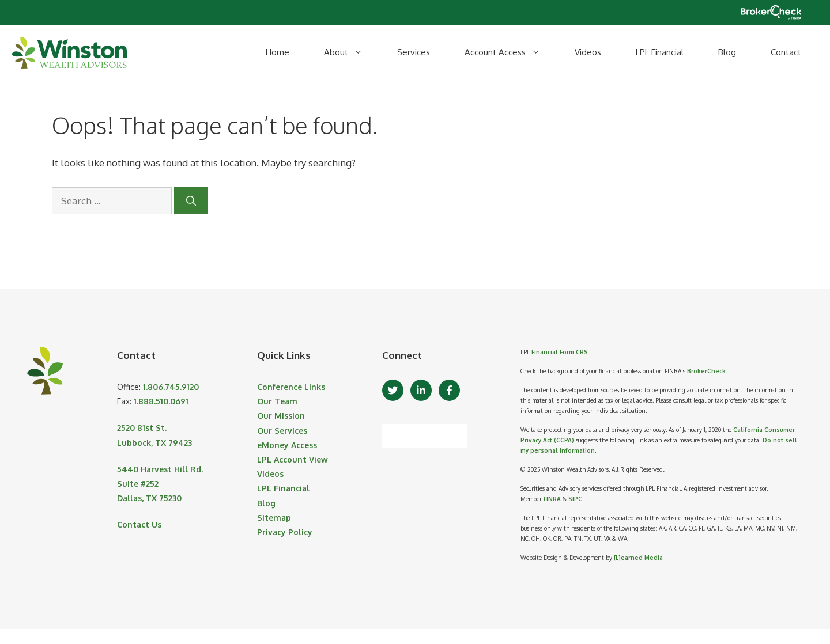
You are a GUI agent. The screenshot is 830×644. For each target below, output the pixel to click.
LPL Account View (293, 459)
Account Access (511, 52)
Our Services (282, 431)
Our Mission (281, 416)
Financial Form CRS (560, 352)
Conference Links (291, 387)
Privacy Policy (285, 532)
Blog (727, 52)
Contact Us (139, 524)
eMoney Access (287, 445)
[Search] (191, 201)
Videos (588, 52)
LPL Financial (660, 52)
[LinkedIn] (421, 390)
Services (414, 52)
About (352, 52)
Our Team (277, 401)
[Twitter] (393, 390)
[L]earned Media (638, 558)
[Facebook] (449, 390)
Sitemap (274, 518)
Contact (786, 52)
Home (278, 52)
